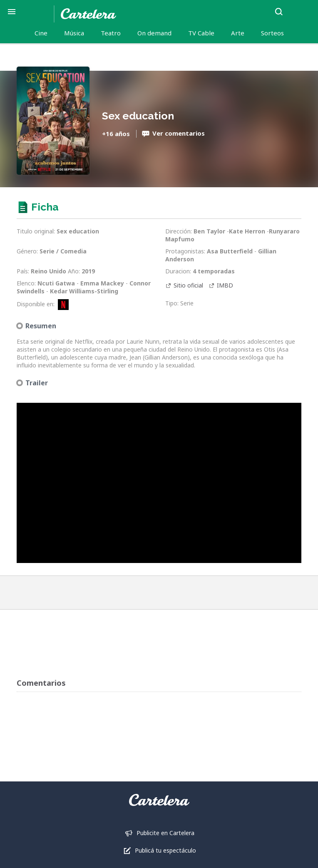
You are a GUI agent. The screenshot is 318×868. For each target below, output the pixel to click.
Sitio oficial (188, 285)
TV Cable (201, 33)
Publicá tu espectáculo (165, 850)
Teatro (111, 33)
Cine (41, 33)
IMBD (225, 285)
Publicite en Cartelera (165, 833)
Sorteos (272, 33)
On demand (154, 33)
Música (74, 33)
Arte (238, 33)
